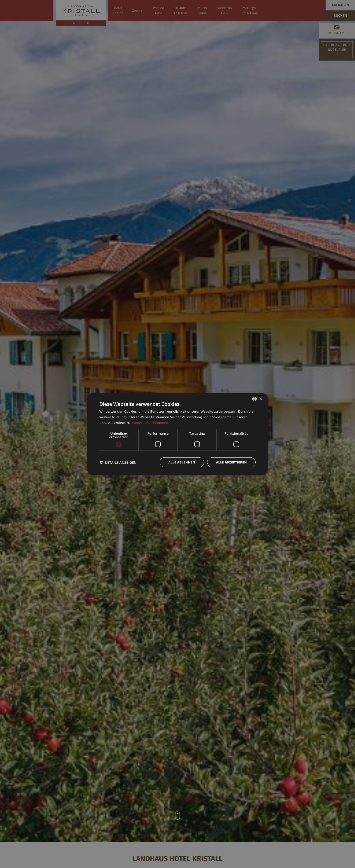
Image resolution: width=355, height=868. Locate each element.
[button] (118, 462)
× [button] (261, 399)
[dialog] (177, 434)
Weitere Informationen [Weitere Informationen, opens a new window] (150, 423)
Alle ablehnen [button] (182, 462)
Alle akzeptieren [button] (231, 462)
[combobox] (254, 399)
